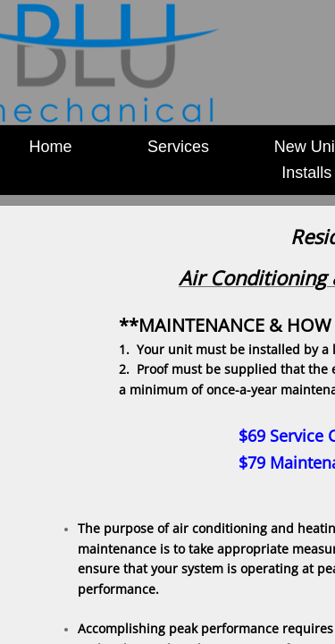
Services (178, 147)
